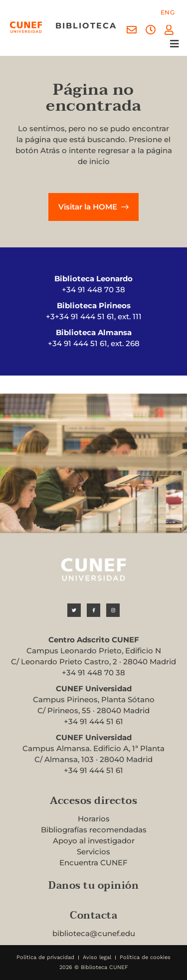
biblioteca (86, 26)
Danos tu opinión (93, 886)
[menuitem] (168, 12)
